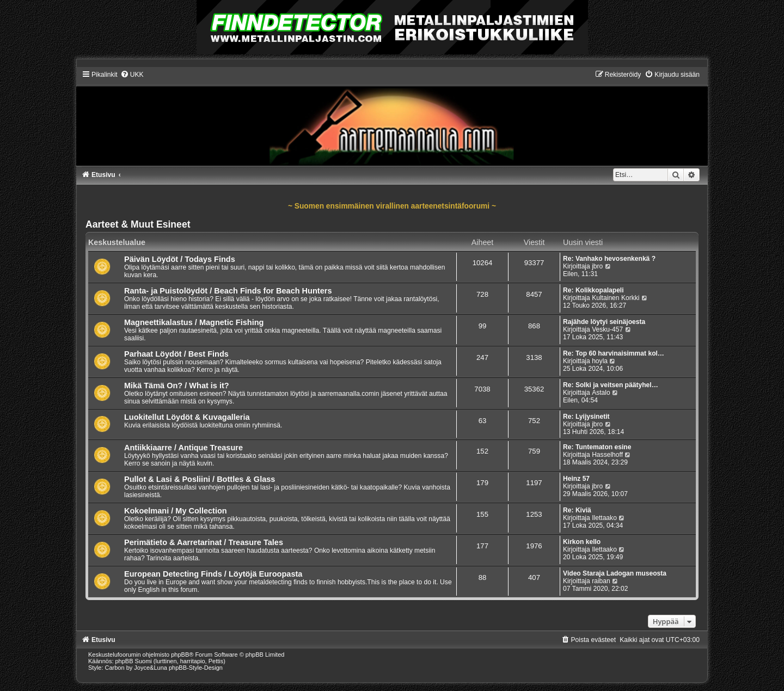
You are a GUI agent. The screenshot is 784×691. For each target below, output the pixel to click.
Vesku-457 (607, 329)
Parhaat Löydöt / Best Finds (176, 354)
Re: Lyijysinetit (586, 417)
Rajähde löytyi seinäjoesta (604, 322)
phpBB (180, 655)
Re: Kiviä (577, 510)
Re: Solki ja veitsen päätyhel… (611, 385)
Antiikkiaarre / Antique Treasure (183, 448)
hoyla (600, 361)
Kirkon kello (582, 542)
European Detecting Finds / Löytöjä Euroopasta (213, 574)
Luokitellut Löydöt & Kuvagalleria (187, 417)
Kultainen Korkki (615, 298)
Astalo (601, 393)
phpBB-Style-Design (196, 668)
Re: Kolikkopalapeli (593, 290)
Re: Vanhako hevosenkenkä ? (609, 259)
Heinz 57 (576, 479)
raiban (601, 581)
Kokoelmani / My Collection (176, 511)
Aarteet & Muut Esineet (138, 224)
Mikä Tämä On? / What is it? (177, 386)
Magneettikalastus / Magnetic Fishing (194, 322)
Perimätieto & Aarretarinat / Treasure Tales (204, 542)
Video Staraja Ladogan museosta (615, 573)
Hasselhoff (607, 455)
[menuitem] (132, 75)
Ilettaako (604, 518)
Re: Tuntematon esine (597, 447)
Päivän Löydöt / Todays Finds (180, 259)
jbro (597, 266)
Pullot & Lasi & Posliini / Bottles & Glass (200, 479)
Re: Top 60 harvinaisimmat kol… (614, 353)
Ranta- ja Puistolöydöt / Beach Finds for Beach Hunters (228, 291)
